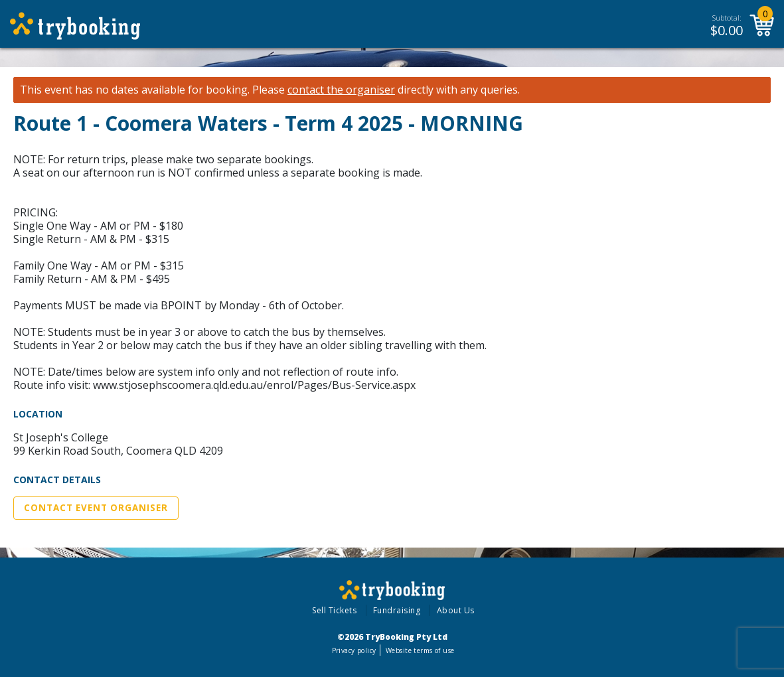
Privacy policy (354, 650)
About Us (456, 610)
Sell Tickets (334, 610)
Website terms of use (420, 650)
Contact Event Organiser (96, 508)
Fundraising (397, 610)
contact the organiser (341, 90)
